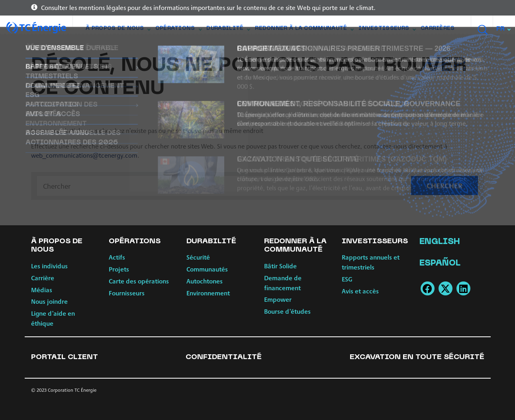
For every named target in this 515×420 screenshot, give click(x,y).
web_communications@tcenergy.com (84, 155)
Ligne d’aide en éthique (53, 318)
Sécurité (198, 257)
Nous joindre (49, 301)
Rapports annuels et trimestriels (371, 262)
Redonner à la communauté (304, 30)
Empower (278, 299)
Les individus (49, 266)
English (440, 242)
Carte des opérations (139, 281)
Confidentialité (224, 357)
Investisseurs (387, 30)
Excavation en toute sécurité (417, 357)
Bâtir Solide (280, 266)
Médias (42, 290)
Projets (119, 269)
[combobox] (504, 29)
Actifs (117, 257)
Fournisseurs (127, 293)
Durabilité (228, 30)
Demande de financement (283, 283)
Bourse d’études (287, 311)
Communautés (207, 269)
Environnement (208, 293)
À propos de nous (118, 30)
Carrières (438, 29)
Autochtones (205, 281)
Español (440, 264)
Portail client (65, 357)
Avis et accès (360, 291)
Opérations (178, 30)
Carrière (43, 278)
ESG (347, 279)
